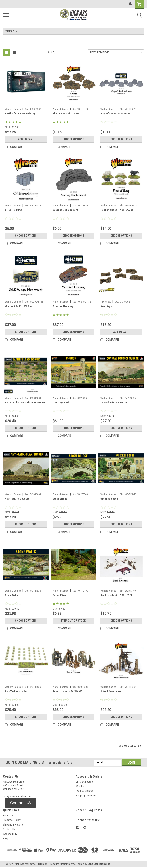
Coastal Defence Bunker (114, 403)
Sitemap (43, 864)
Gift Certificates (84, 782)
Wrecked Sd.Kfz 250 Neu (19, 306)
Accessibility (10, 834)
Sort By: (52, 52)
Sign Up (89, 791)
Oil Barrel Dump (14, 210)
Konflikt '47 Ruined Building (20, 114)
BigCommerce (68, 864)
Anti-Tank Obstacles (16, 691)
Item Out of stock (73, 621)
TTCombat (106, 302)
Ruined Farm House (111, 691)
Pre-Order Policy (12, 820)
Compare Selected (130, 746)
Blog (5, 839)
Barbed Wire (59, 595)
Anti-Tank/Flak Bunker (17, 499)
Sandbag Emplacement (65, 210)
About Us (8, 815)
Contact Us (9, 829)
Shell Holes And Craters (66, 114)
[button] (20, 803)
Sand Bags (106, 306)
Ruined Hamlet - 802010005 (67, 691)
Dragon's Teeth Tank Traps (115, 114)
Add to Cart (26, 139)
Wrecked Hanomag (63, 306)
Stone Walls (11, 595)
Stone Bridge (60, 499)
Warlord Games (13, 109)
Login (79, 791)
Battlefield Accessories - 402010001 (25, 403)
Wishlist (80, 786)
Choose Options (73, 139)
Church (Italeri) (61, 403)
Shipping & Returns (86, 796)
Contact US (20, 803)
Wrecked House (109, 499)
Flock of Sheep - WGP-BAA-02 (117, 210)
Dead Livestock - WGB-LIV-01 (116, 595)
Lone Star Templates (99, 864)
